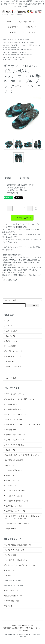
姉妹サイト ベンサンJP (13, 585)
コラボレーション (11, 341)
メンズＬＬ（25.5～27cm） (14, 59)
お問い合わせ (29, 27)
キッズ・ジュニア (11, 331)
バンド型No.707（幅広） (13, 496)
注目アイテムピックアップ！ (15, 394)
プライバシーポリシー (33, 628)
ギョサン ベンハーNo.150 (14, 435)
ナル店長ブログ (11, 27)
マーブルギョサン (16, 42)
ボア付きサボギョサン (12, 366)
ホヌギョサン (9, 465)
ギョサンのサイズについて (14, 550)
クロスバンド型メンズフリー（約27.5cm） (19, 50)
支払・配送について (25, 22)
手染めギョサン (10, 336)
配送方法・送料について (13, 596)
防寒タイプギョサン (12, 480)
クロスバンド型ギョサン (13, 47)
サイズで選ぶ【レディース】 (15, 511)
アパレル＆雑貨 (10, 346)
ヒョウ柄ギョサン (11, 430)
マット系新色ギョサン (12, 409)
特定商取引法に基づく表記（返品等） (21, 185)
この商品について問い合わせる (18, 190)
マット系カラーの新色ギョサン (16, 560)
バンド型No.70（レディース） (15, 491)
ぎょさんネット (28, 634)
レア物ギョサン (10, 529)
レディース (8, 326)
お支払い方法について (12, 591)
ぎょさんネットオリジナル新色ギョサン (19, 399)
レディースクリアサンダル (14, 445)
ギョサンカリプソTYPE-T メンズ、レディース (22, 425)
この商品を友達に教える (16, 188)
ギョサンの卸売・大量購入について (17, 545)
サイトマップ (9, 570)
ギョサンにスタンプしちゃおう (16, 414)
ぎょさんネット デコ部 (13, 356)
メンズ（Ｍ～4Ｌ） (30, 42)
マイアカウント (28, 32)
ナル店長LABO (10, 361)
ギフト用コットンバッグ (13, 351)
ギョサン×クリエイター (13, 420)
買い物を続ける (12, 193)
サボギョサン (9, 475)
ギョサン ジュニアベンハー (15, 440)
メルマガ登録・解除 (12, 601)
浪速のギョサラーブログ (13, 580)
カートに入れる (22, 218)
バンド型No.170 (10, 486)
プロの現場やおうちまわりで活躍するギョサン (25, 45)
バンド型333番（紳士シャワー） (16, 501)
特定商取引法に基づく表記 (13, 628)
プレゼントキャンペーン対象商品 (17, 524)
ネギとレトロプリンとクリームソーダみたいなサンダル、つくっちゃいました (22, 517)
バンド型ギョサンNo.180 (13, 460)
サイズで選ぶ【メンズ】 (18, 57)
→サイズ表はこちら (10, 280)
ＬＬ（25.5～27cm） (23, 40)
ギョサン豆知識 (10, 555)
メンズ (12, 40)
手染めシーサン (10, 450)
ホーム (7, 22)
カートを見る (10, 32)
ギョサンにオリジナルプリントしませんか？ (21, 565)
